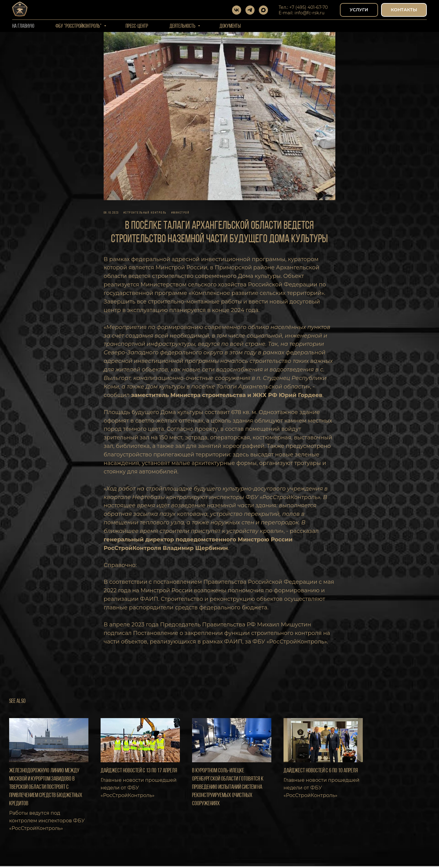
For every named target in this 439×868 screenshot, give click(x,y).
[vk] (237, 10)
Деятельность (183, 26)
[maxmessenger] (263, 10)
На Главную (23, 26)
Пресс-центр (137, 26)
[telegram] (250, 10)
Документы (230, 26)
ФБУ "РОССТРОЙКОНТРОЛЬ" (79, 26)
